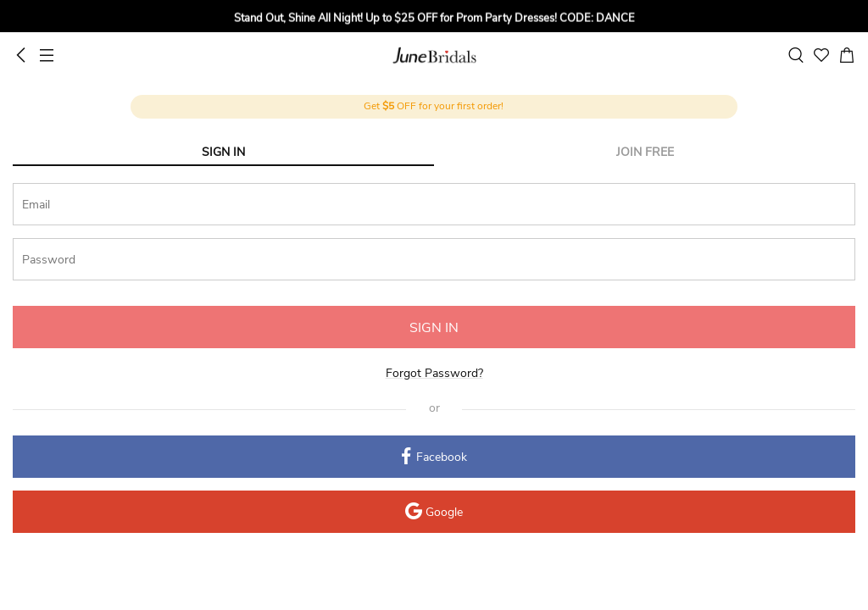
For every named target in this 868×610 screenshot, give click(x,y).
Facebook (434, 458)
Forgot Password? (434, 373)
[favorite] (821, 55)
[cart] (847, 55)
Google (434, 513)
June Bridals (434, 55)
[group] (434, 21)
